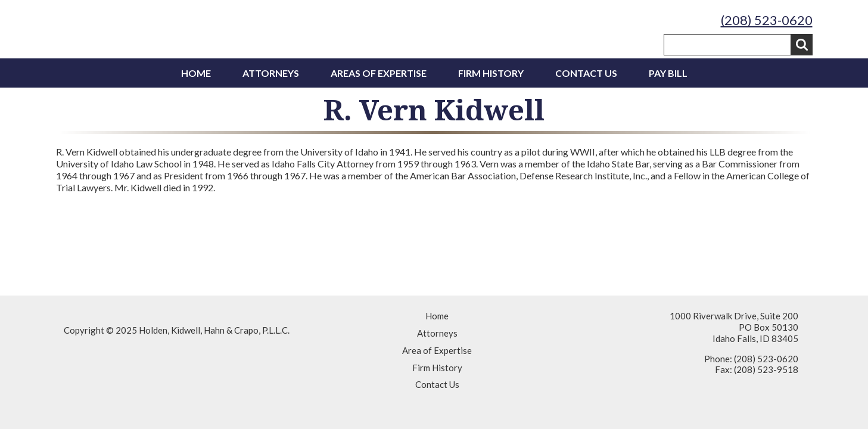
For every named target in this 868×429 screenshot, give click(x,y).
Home (196, 73)
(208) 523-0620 (767, 20)
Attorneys (271, 73)
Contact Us (586, 73)
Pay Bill (668, 73)
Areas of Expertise (379, 73)
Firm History (491, 73)
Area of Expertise (437, 350)
